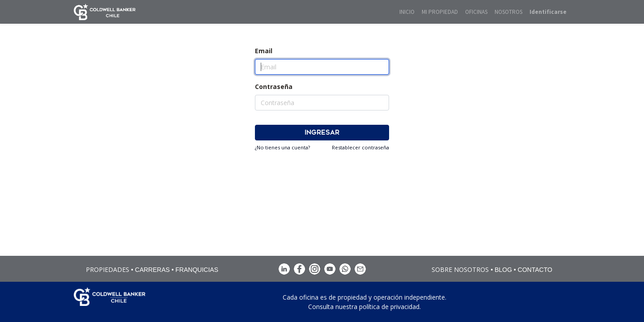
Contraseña (274, 87)
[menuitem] (407, 12)
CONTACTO (535, 270)
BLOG (503, 270)
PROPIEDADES (108, 269)
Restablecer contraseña (360, 147)
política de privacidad (389, 307)
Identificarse (548, 12)
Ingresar (322, 133)
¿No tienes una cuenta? (282, 147)
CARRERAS (153, 270)
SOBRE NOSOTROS (460, 269)
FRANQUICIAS (197, 270)
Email (264, 51)
